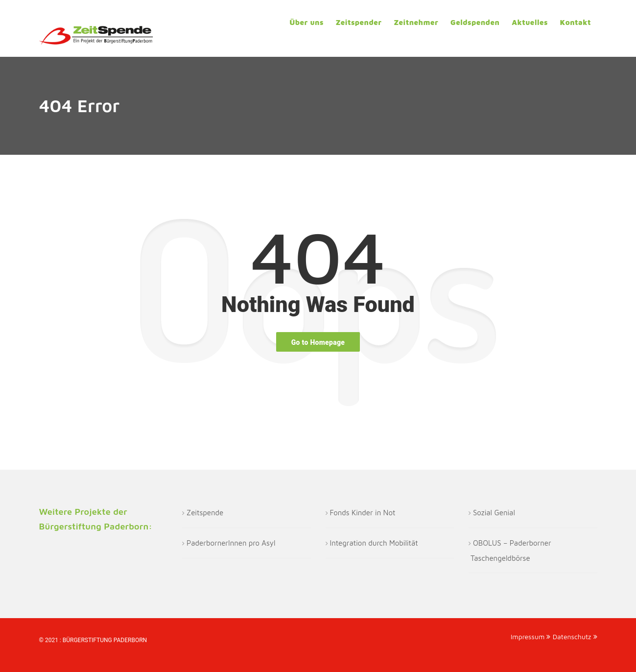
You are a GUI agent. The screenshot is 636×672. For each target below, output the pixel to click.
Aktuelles (530, 22)
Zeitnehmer (416, 22)
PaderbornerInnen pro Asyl (231, 543)
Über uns (306, 22)
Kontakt (576, 22)
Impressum (530, 636)
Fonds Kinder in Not (363, 513)
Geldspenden (475, 22)
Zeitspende (205, 513)
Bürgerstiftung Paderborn (105, 640)
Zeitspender (359, 22)
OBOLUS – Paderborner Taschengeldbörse (511, 551)
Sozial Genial (494, 513)
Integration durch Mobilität (374, 543)
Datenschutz (575, 636)
